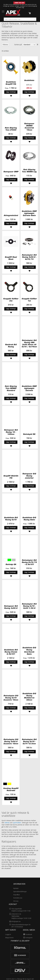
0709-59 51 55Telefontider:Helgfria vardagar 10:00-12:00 (21, 916)
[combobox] (20, 19)
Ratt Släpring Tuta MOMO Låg (29, 171)
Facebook (29, 934)
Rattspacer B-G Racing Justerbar (29, 476)
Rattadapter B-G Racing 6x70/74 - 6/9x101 (29, 562)
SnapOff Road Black (11, 258)
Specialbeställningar (20, 892)
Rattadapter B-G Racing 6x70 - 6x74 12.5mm (29, 741)
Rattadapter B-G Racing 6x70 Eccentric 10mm (11, 698)
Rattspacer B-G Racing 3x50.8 (11, 607)
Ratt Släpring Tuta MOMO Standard (11, 388)
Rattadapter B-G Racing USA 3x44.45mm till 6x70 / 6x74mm (29, 343)
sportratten (17, 823)
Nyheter (16, 888)
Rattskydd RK (29, 434)
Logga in (8, 934)
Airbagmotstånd (11, 215)
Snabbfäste (29, 80)
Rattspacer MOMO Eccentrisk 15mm (29, 127)
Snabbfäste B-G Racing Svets (29, 519)
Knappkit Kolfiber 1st (29, 300)
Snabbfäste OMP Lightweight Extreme (29, 388)
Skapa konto (9, 938)
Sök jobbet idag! (20, 8)
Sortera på (18, 45)
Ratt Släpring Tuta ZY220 (11, 129)
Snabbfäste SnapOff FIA (11, 83)
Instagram (29, 938)
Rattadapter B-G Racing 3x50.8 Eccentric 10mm (11, 741)
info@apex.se (16, 921)
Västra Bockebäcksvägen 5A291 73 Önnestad (21, 926)
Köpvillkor (17, 895)
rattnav (7, 823)
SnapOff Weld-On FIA (11, 477)
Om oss (16, 901)
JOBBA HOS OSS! (19, 3)
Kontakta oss (18, 898)
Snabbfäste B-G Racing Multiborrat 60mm (29, 697)
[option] (5, 560)
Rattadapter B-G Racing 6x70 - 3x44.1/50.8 (29, 606)
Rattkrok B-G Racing (11, 346)
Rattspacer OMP (11, 172)
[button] (11, 96)
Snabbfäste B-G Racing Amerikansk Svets (29, 651)
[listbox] (11, 560)
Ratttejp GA (11, 564)
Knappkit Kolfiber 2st (11, 300)
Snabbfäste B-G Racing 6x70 (11, 519)
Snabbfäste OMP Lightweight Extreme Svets (29, 213)
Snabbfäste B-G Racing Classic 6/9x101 (11, 652)
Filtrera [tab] (5, 45)
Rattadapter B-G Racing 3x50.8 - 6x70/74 (29, 257)
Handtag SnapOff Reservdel (11, 789)
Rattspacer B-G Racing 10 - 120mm (11, 432)
